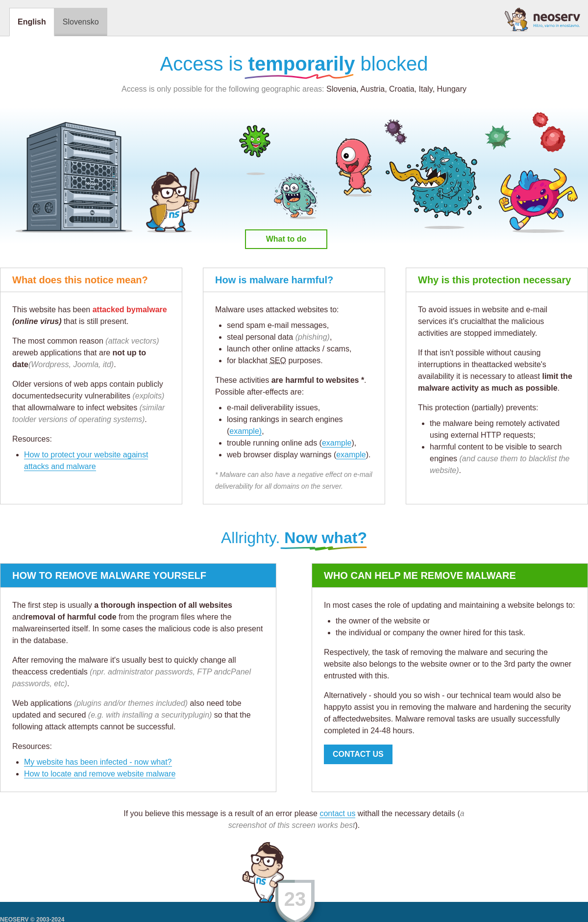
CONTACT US (358, 754)
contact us (337, 813)
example (337, 443)
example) (245, 431)
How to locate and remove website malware (100, 774)
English (32, 22)
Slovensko (81, 22)
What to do (286, 239)
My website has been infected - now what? (98, 762)
